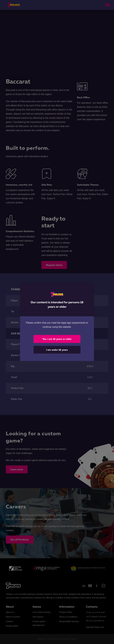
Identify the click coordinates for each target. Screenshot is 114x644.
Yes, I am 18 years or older (57, 339)
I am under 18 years (57, 350)
